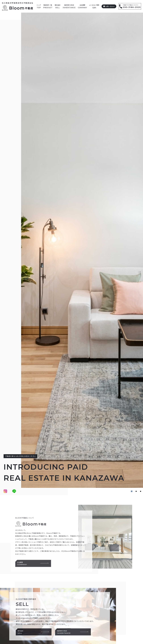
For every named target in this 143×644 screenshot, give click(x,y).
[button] (132, 491)
